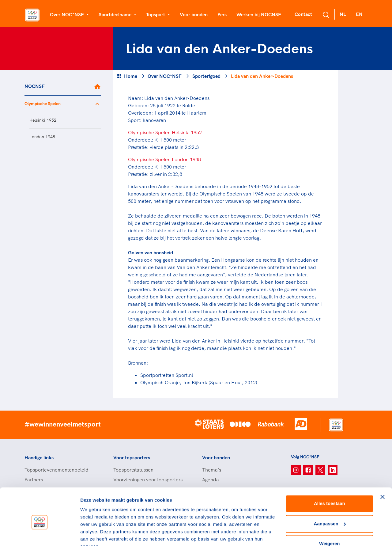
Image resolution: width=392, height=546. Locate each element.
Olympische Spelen (43, 104)
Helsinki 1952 (43, 120)
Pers (222, 14)
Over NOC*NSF (165, 76)
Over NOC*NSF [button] (68, 14)
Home (131, 76)
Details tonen (95, 534)
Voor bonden (194, 14)
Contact (303, 14)
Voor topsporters (132, 457)
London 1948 (42, 137)
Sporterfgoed (206, 76)
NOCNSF (35, 86)
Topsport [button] (156, 14)
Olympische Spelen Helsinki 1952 (165, 132)
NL (343, 14)
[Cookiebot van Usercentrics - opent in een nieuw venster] (40, 534)
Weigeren (329, 514)
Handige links (39, 457)
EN (359, 14)
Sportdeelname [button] (116, 14)
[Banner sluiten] (383, 468)
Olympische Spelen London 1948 (164, 159)
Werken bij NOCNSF (259, 14)
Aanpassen (330, 494)
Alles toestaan (330, 474)
